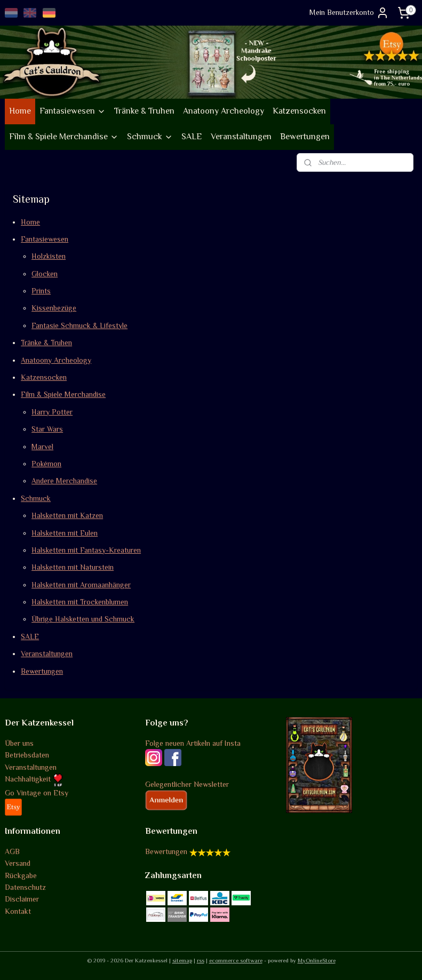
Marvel (42, 446)
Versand (18, 863)
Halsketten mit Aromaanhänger (81, 584)
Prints (41, 291)
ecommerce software (236, 960)
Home (20, 111)
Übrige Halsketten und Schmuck (83, 619)
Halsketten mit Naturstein (73, 567)
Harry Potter (52, 411)
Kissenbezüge (54, 308)
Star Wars (47, 429)
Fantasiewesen (73, 111)
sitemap (182, 960)
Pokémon (46, 464)
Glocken (45, 273)
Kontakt (18, 911)
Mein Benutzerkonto (349, 13)
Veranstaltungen (241, 137)
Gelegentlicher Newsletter (187, 784)
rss (201, 960)
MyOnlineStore (317, 960)
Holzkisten (49, 256)
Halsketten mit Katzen (67, 515)
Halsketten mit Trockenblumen (80, 602)
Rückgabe (21, 875)
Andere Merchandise (64, 481)
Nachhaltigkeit (34, 779)
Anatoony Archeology (224, 111)
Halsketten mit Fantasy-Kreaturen (86, 549)
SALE (192, 137)
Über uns (19, 743)
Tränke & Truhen (144, 111)
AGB (12, 851)
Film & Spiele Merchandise (64, 137)
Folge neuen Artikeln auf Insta (193, 743)
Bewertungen (305, 137)
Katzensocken (299, 111)
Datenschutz (25, 887)
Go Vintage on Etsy (37, 793)
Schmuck (150, 137)
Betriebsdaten (27, 755)
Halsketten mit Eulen (65, 532)
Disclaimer (22, 899)
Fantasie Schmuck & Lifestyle (79, 325)
